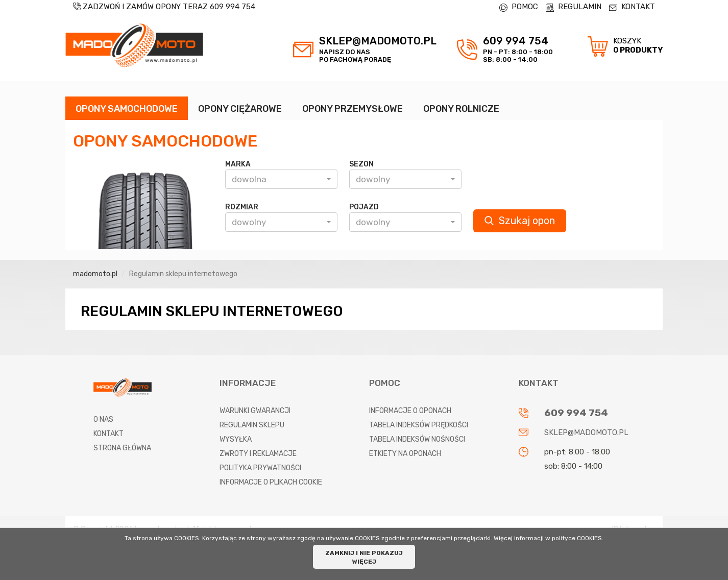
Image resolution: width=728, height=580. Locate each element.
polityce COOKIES (577, 538)
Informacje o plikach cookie (271, 482)
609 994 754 (233, 7)
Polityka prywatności (260, 468)
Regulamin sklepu (252, 425)
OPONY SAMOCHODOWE (127, 109)
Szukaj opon (520, 221)
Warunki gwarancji (255, 411)
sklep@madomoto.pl (586, 432)
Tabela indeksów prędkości (419, 425)
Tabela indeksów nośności (417, 439)
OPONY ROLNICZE (461, 109)
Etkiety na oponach (405, 454)
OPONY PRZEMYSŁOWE (353, 109)
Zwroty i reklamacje (258, 454)
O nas (103, 419)
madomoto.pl (95, 274)
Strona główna (122, 448)
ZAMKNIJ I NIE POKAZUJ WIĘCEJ (364, 557)
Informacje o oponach (410, 411)
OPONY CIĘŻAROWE (240, 109)
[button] (281, 179)
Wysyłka (236, 439)
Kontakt (108, 434)
